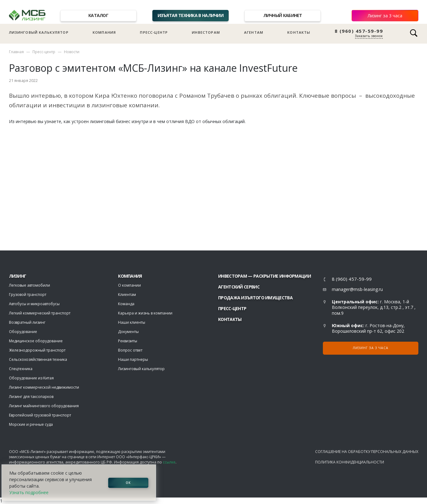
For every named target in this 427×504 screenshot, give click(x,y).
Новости (72, 52)
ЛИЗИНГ (18, 276)
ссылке (169, 462)
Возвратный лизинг (27, 322)
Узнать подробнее (29, 492)
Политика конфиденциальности (350, 462)
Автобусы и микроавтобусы (34, 304)
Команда (126, 304)
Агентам (254, 32)
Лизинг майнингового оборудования (44, 406)
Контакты (299, 32)
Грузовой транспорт (28, 295)
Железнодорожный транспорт (37, 350)
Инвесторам (206, 32)
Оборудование (23, 332)
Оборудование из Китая (31, 378)
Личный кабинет (283, 15)
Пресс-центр (154, 32)
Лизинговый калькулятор (39, 32)
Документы (128, 332)
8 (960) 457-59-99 (359, 31)
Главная (16, 52)
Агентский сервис (239, 287)
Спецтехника (21, 369)
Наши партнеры (133, 359)
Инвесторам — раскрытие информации (264, 276)
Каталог (98, 15)
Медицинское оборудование (36, 341)
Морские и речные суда (31, 424)
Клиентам (127, 295)
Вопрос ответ (130, 350)
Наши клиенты (132, 322)
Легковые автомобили (30, 285)
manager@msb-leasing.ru (357, 289)
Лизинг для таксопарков (31, 397)
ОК (128, 483)
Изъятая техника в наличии (191, 15)
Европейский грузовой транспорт (40, 415)
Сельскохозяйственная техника (38, 359)
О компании (129, 285)
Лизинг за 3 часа (385, 16)
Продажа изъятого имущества (255, 298)
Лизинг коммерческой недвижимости (44, 387)
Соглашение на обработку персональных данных (367, 452)
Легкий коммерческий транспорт (40, 313)
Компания (104, 32)
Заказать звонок (369, 36)
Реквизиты (128, 341)
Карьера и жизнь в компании (145, 313)
